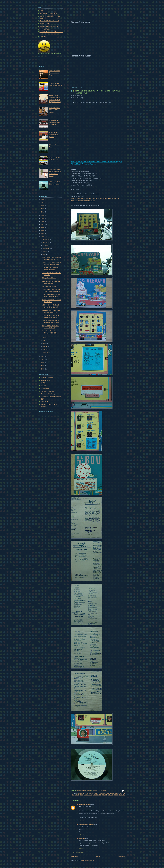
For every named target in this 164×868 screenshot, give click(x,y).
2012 (43, 357)
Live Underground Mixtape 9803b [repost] (55, 110)
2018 (43, 221)
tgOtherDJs (110, 795)
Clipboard (43, 37)
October (45, 245)
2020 (43, 215)
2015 (43, 231)
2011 (43, 360)
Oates (77, 795)
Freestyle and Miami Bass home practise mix (55, 122)
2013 (43, 237)
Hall (99, 793)
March (45, 346)
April (44, 343)
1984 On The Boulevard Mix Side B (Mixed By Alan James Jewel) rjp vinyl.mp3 (95, 198)
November (46, 242)
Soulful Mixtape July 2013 (50, 286)
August (45, 252)
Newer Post (74, 856)
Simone (95, 795)
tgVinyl (116, 795)
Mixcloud (93, 164)
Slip (100, 795)
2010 (43, 363)
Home (98, 856)
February (46, 350)
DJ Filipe (44, 383)
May (44, 340)
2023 (43, 206)
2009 (43, 366)
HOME (42, 11)
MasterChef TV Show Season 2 (49, 21)
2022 (43, 209)
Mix (120, 793)
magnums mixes (84, 804)
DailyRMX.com (45, 380)
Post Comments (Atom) (86, 860)
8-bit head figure (45, 29)
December (46, 239)
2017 (43, 224)
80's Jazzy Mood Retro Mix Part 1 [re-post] (54, 73)
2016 (43, 227)
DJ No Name (45, 388)
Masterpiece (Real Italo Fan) (48, 13)
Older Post (122, 856)
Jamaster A (44, 402)
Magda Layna (114, 793)
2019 (43, 218)
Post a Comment (78, 852)
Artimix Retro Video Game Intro (49, 26)
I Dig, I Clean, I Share (49, 278)
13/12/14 (82, 848)
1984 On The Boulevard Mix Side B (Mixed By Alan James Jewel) (94, 162)
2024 (43, 203)
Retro (81, 795)
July (44, 255)
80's (84, 793)
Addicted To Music (45, 24)
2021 (43, 212)
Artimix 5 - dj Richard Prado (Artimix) (54, 135)
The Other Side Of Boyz (48, 394)
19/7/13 (81, 821)
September (46, 248)
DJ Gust (43, 386)
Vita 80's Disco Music (47, 391)
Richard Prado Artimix (86, 825)
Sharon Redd (88, 795)
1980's (80, 793)
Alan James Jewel (92, 793)
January (45, 353)
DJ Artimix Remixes (47, 377)
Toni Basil (122, 795)
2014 (43, 234)
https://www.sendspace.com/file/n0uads (83, 201)
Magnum (82, 838)
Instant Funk (105, 793)
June (44, 337)
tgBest (104, 795)
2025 (43, 200)
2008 (43, 369)
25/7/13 (81, 834)
